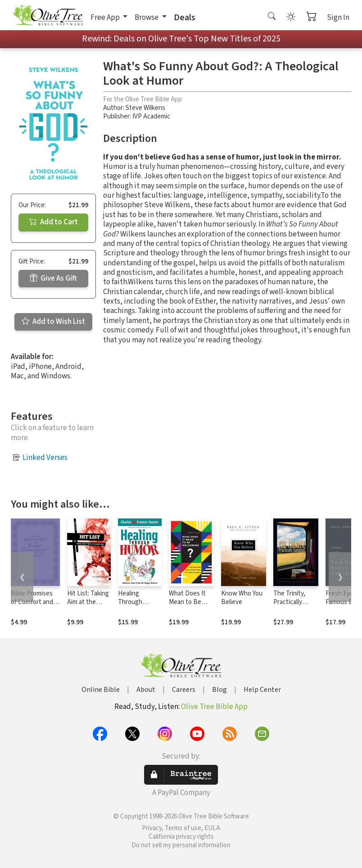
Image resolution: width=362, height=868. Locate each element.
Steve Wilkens (145, 108)
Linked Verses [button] (45, 458)
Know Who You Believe (242, 598)
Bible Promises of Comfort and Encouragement (33, 602)
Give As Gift (53, 278)
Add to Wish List (53, 322)
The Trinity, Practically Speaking (289, 602)
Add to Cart (54, 222)
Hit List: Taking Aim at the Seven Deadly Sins (88, 606)
